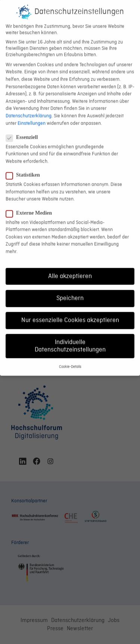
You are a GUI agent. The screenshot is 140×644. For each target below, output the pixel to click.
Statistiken (26, 167)
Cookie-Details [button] (70, 359)
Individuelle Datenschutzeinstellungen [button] (70, 338)
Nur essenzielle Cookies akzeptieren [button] (70, 312)
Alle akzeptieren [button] (70, 268)
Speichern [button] (70, 290)
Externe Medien (32, 205)
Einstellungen (32, 115)
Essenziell (25, 129)
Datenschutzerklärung (29, 108)
